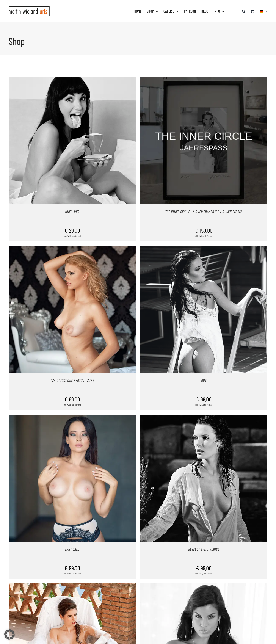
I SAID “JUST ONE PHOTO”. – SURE (72, 380)
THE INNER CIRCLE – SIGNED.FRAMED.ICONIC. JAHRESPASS (204, 212)
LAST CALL (72, 549)
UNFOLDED (72, 212)
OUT (204, 380)
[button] (244, 9)
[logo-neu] (29, 8)
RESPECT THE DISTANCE (204, 549)
